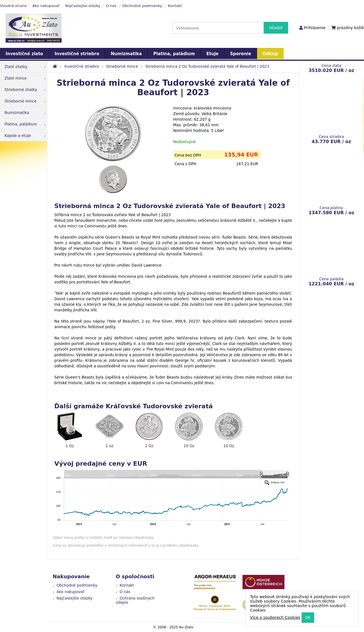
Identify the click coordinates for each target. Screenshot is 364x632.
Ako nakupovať (46, 6)
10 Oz (189, 446)
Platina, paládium (174, 54)
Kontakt (175, 6)
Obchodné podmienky (142, 6)
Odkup (270, 54)
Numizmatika (126, 54)
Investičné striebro (77, 54)
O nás (111, 6)
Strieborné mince (25, 101)
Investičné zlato (24, 54)
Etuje (212, 54)
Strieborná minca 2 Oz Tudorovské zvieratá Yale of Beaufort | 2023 (207, 67)
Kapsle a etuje (25, 136)
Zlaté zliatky (25, 67)
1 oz (109, 446)
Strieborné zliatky (25, 90)
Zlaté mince (25, 78)
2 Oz (149, 446)
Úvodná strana (13, 6)
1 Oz (70, 446)
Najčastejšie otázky (83, 6)
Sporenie (241, 54)
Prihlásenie (315, 28)
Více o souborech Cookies (275, 617)
